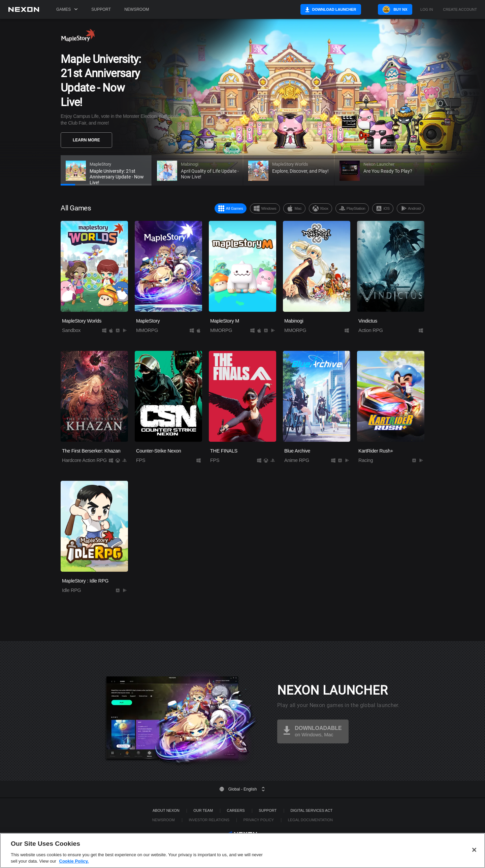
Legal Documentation (311, 820)
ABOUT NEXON (166, 810)
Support (101, 9)
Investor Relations (209, 820)
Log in (427, 10)
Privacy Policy (258, 820)
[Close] (474, 859)
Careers (236, 810)
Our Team (203, 810)
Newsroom (137, 9)
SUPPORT (268, 810)
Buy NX (392, 9)
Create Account (460, 10)
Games (67, 9)
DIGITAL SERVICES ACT (312, 810)
